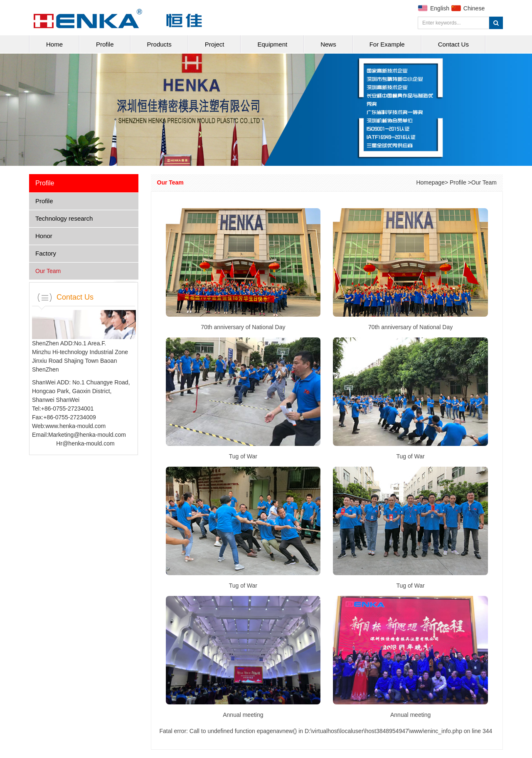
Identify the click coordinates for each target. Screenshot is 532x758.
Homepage (430, 182)
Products (159, 44)
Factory (46, 253)
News (328, 44)
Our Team (48, 271)
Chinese (474, 8)
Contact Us (453, 44)
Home (54, 44)
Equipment (272, 44)
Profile (105, 44)
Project (215, 44)
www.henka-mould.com (75, 426)
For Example (387, 44)
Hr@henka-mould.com (85, 443)
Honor (44, 236)
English (440, 8)
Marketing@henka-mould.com (87, 435)
